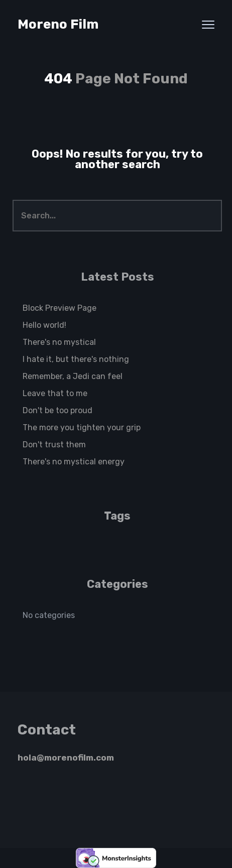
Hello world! (44, 325)
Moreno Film (58, 24)
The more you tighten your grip (82, 427)
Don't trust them (54, 445)
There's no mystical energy (74, 462)
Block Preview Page (60, 308)
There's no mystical (59, 342)
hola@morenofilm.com (66, 758)
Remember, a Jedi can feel (73, 376)
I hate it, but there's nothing (76, 359)
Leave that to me (55, 393)
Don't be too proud (57, 410)
